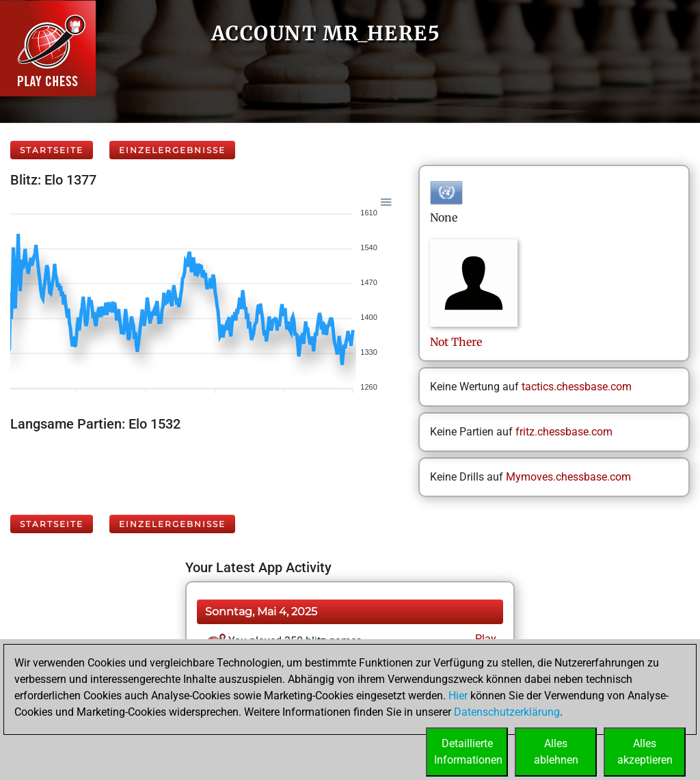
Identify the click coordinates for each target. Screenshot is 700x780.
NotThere (456, 342)
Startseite (52, 150)
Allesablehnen (556, 752)
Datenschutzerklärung (507, 712)
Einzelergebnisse (172, 150)
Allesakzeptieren (645, 752)
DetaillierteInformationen (468, 752)
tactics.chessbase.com (577, 387)
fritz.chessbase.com (564, 432)
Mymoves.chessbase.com (568, 477)
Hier (458, 696)
